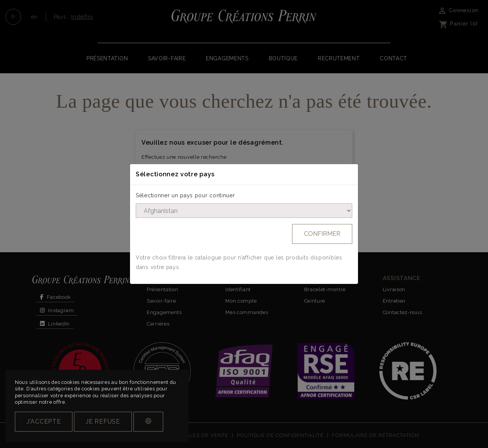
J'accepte (44, 421)
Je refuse (103, 421)
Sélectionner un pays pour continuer (185, 195)
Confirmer (322, 234)
